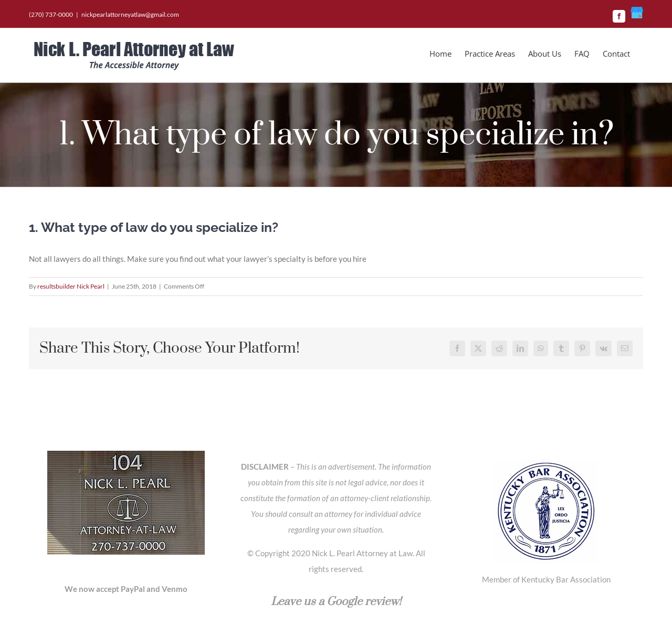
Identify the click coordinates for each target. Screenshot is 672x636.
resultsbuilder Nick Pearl (71, 286)
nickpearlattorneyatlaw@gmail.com (130, 14)
